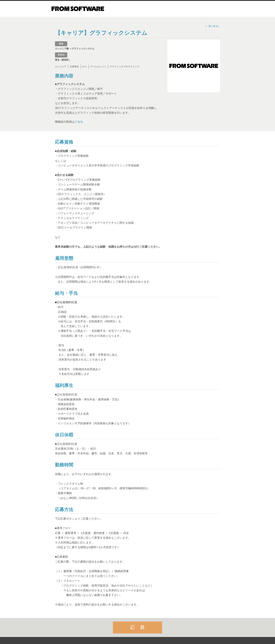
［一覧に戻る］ (212, 26)
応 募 (137, 628)
